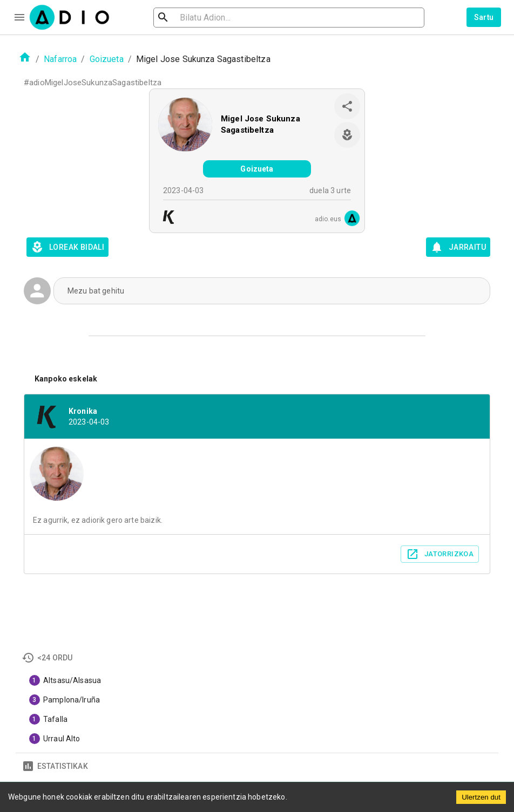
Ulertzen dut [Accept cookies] (481, 797)
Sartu (484, 17)
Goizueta (107, 59)
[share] (347, 106)
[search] (198, 18)
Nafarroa (60, 59)
